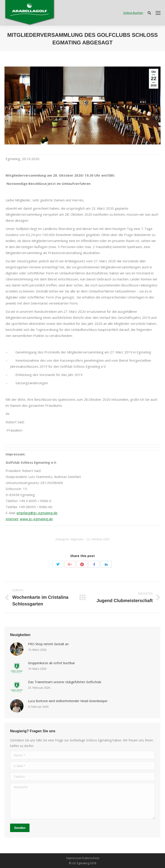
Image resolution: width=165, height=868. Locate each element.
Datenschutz (91, 858)
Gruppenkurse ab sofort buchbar (51, 663)
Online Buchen (133, 13)
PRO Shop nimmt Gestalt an (48, 644)
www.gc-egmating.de (36, 519)
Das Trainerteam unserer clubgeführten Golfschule (65, 682)
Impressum (74, 858)
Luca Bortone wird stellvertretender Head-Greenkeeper (68, 701)
